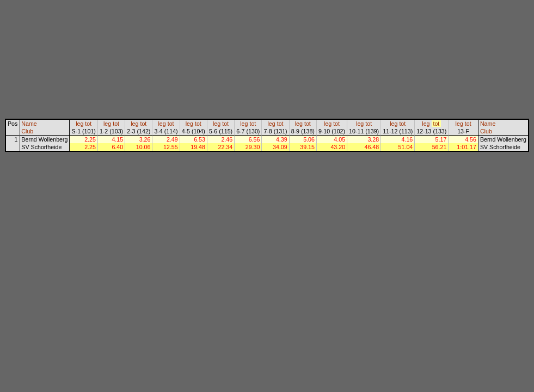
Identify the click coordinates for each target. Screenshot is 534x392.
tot (88, 124)
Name (29, 124)
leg (79, 124)
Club (27, 131)
